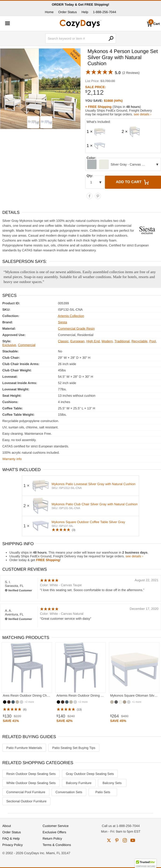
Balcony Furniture (79, 783)
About (7, 826)
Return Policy (52, 838)
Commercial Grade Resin (76, 328)
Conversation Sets (69, 792)
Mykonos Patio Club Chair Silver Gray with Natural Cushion (95, 504)
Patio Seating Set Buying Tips (74, 748)
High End (93, 341)
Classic (63, 341)
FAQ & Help (11, 838)
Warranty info (12, 459)
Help (85, 12)
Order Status (67, 12)
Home (49, 12)
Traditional (122, 341)
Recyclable (139, 341)
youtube (133, 840)
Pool (153, 341)
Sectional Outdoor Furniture (26, 801)
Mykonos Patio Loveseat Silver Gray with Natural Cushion (94, 484)
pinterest (117, 840)
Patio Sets (103, 792)
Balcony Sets (112, 783)
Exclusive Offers (54, 832)
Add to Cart (133, 182)
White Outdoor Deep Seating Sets (31, 783)
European (77, 341)
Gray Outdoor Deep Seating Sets (90, 774)
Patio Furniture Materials (24, 748)
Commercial (27, 345)
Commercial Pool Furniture (26, 792)
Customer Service (55, 826)
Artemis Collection (71, 316)
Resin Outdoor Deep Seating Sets (31, 774)
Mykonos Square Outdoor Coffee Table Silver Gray (88, 522)
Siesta (63, 322)
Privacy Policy (13, 845)
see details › (142, 114)
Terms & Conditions (57, 845)
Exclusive (9, 345)
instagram (125, 840)
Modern (107, 341)
